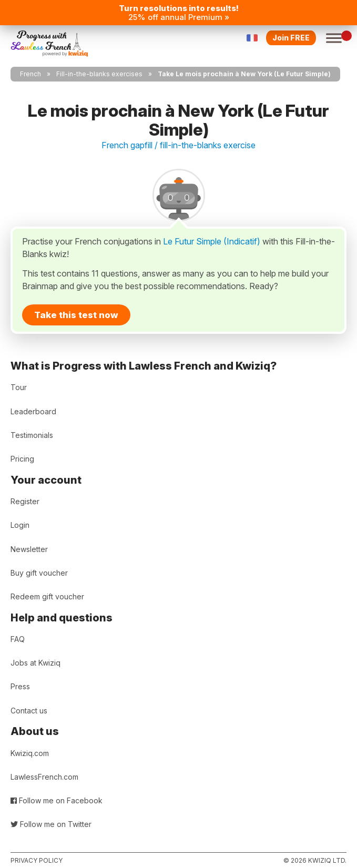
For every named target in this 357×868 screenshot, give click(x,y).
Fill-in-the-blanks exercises (99, 74)
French (30, 74)
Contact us (29, 711)
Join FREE (291, 38)
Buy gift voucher (39, 573)
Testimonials (32, 435)
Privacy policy (37, 860)
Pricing (22, 459)
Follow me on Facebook (57, 800)
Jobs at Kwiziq (35, 663)
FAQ (18, 639)
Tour (19, 387)
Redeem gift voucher (47, 596)
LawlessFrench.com (44, 777)
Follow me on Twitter (51, 824)
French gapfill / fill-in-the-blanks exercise (178, 145)
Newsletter (29, 549)
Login (20, 525)
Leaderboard (33, 411)
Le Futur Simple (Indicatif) (212, 241)
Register (25, 501)
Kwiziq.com (30, 753)
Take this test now (76, 315)
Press (20, 686)
